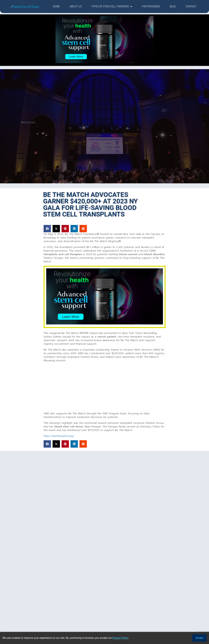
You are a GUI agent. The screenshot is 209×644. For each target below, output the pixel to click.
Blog (173, 6)
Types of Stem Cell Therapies (112, 7)
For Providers (151, 6)
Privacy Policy (120, 638)
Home (56, 6)
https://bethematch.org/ (59, 436)
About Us (75, 6)
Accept (199, 638)
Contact (191, 6)
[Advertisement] (105, 388)
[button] (47, 229)
